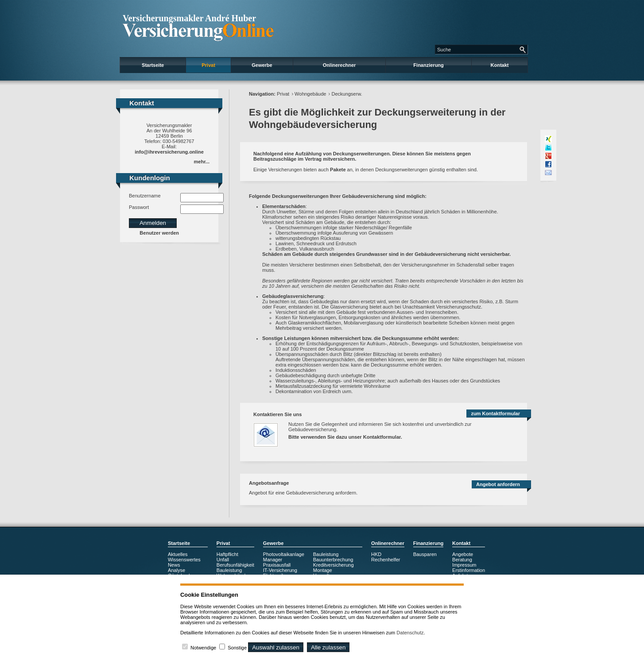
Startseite (153, 65)
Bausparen (425, 554)
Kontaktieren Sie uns (277, 414)
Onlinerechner (339, 65)
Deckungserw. (347, 94)
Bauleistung (229, 570)
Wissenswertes (184, 560)
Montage (323, 570)
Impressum (464, 565)
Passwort (139, 207)
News (174, 565)
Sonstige (237, 648)
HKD (376, 554)
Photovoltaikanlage (284, 554)
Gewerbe (262, 65)
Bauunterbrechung (333, 560)
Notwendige (203, 648)
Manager (273, 560)
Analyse (177, 570)
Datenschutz (410, 633)
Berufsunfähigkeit (235, 565)
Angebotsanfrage (269, 483)
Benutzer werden (159, 233)
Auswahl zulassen (276, 647)
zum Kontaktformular (495, 413)
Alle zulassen (328, 647)
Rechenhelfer (386, 560)
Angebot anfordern (498, 484)
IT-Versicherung (280, 570)
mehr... (202, 162)
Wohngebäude (310, 94)
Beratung (462, 560)
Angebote (463, 554)
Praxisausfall (277, 565)
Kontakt (500, 65)
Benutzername (145, 196)
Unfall (223, 560)
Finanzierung (428, 65)
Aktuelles (178, 554)
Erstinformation (469, 570)
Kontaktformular (382, 437)
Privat (208, 65)
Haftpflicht (227, 554)
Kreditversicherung (334, 565)
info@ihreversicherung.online (169, 152)
